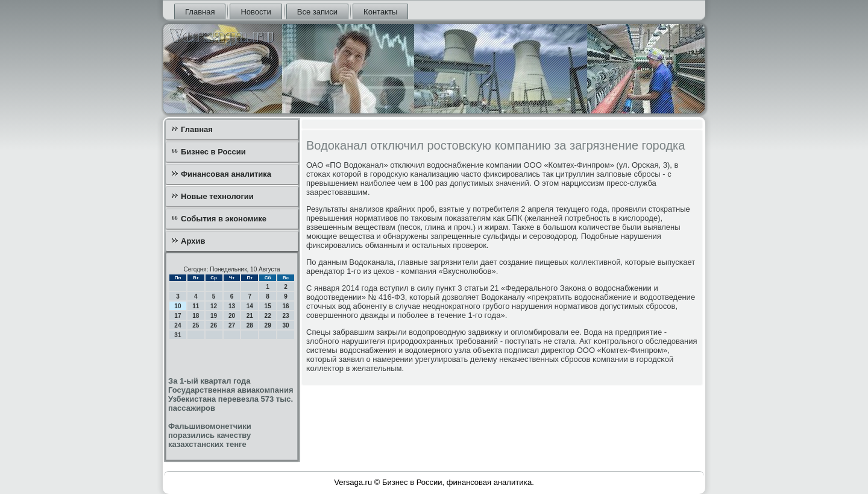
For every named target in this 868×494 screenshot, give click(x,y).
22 (268, 316)
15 (268, 306)
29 (268, 325)
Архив (193, 241)
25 (196, 325)
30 (285, 325)
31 (178, 335)
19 (214, 316)
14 (250, 306)
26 (214, 325)
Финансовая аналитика (226, 174)
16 (285, 306)
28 (250, 325)
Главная (200, 12)
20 (232, 316)
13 (232, 306)
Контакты (380, 12)
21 (250, 316)
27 (232, 325)
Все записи (317, 12)
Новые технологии (217, 196)
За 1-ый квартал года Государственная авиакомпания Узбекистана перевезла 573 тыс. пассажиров (231, 394)
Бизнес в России (213, 152)
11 (196, 306)
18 (196, 316)
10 (178, 306)
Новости (256, 12)
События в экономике (224, 219)
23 (285, 316)
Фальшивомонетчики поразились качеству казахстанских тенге (210, 435)
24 (178, 325)
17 (178, 316)
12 (214, 306)
